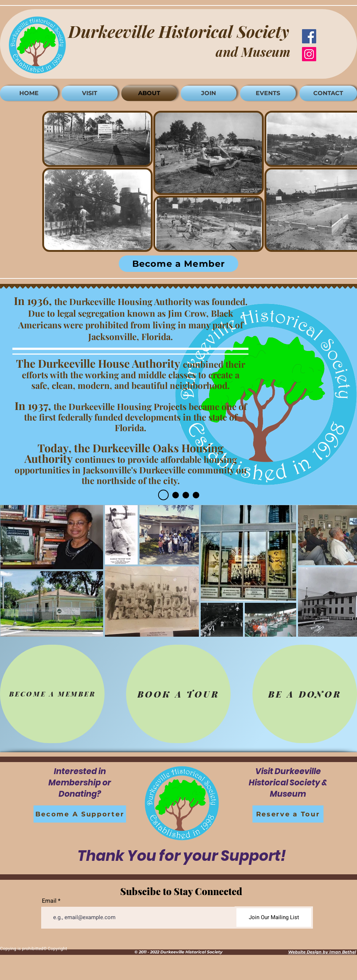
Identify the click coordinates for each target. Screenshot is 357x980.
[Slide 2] (176, 495)
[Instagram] (309, 54)
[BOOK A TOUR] (178, 694)
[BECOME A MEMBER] (52, 694)
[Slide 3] (186, 495)
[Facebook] (309, 36)
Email (49, 901)
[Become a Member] (178, 264)
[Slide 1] (163, 495)
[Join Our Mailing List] (274, 917)
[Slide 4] (196, 495)
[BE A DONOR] (305, 694)
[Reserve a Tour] (288, 814)
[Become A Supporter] (80, 814)
